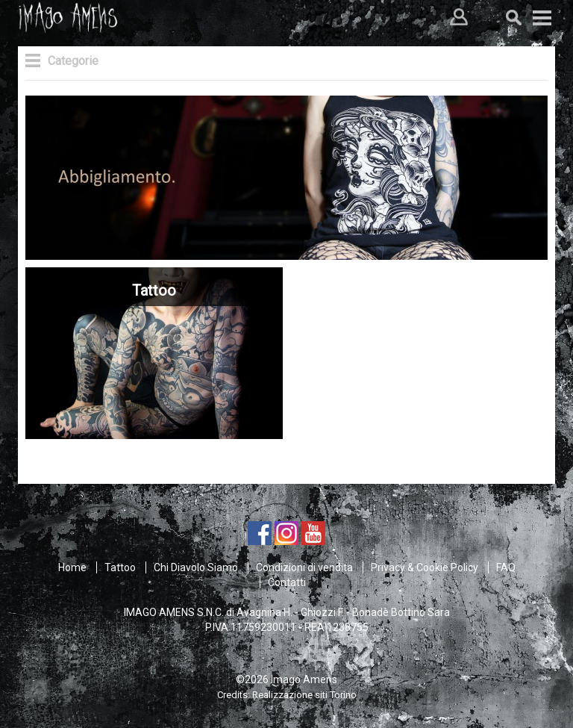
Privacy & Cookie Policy (425, 567)
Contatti (287, 582)
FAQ (506, 567)
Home (72, 567)
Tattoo (120, 567)
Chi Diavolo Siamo (196, 567)
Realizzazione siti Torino (304, 695)
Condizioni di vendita (304, 567)
